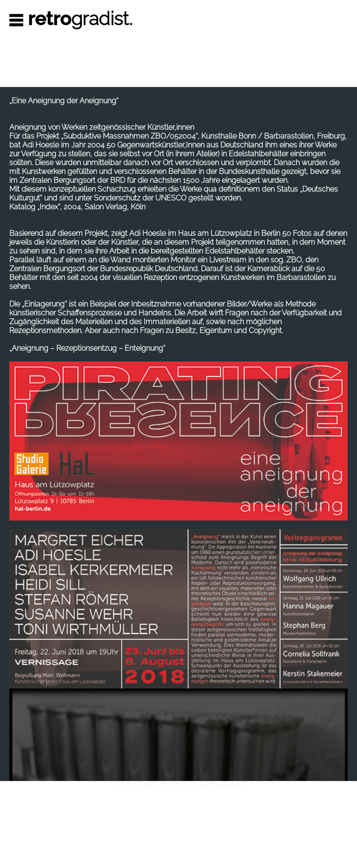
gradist (81, 18)
